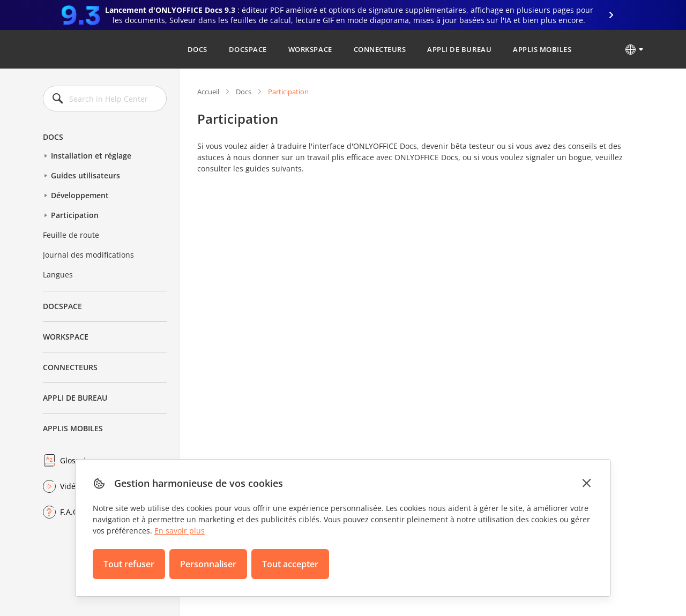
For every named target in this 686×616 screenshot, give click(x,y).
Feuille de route (71, 235)
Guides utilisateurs (85, 175)
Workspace (310, 49)
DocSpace (248, 49)
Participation (75, 215)
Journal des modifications (88, 255)
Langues (58, 275)
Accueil (208, 92)
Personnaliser (208, 564)
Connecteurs (380, 49)
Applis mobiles (542, 49)
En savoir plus (180, 531)
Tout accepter (290, 564)
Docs (197, 49)
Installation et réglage (91, 156)
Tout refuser (129, 564)
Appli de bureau (459, 49)
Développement (80, 195)
